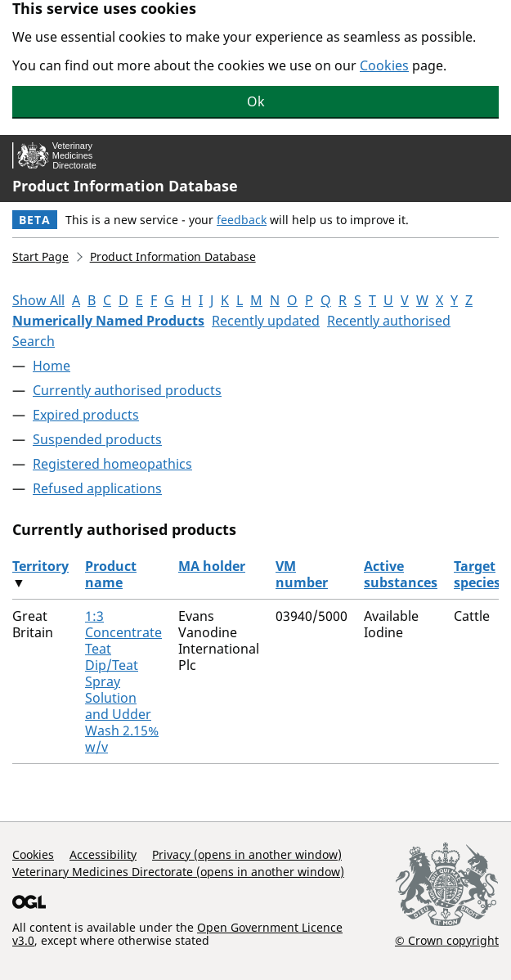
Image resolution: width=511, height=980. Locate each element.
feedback (242, 220)
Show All (38, 300)
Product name (111, 574)
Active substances (401, 574)
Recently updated (266, 321)
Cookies (384, 65)
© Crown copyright (447, 940)
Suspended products (97, 439)
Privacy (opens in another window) (247, 854)
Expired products (86, 415)
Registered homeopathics (112, 464)
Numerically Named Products (108, 321)
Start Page (40, 256)
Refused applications (97, 488)
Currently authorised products (127, 390)
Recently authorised (389, 321)
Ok (256, 101)
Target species (477, 574)
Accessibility (103, 854)
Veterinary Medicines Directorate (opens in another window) (178, 872)
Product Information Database (125, 186)
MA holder (212, 566)
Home (52, 366)
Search (34, 341)
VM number (302, 574)
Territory (40, 566)
